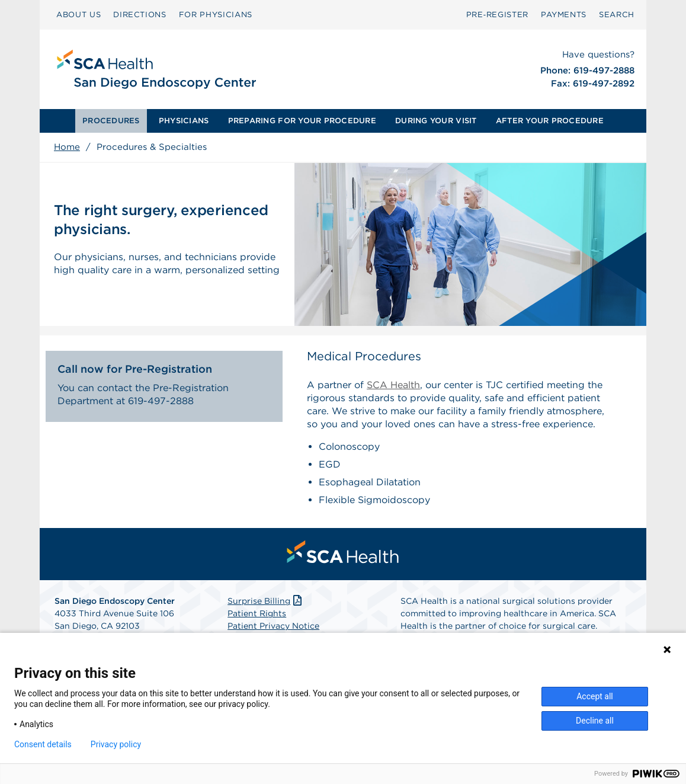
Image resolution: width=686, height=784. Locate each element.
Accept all (595, 696)
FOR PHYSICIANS (216, 15)
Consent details (43, 744)
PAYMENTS (564, 15)
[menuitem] (111, 121)
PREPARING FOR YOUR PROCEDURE (302, 121)
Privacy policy (116, 744)
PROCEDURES (111, 121)
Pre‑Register (497, 15)
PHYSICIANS (184, 121)
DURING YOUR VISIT (436, 121)
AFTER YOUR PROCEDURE (550, 121)
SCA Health (393, 385)
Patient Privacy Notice (273, 626)
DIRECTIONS (140, 15)
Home (67, 147)
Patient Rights (257, 613)
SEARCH (617, 15)
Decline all (595, 721)
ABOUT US (78, 15)
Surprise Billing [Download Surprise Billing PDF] (266, 601)
